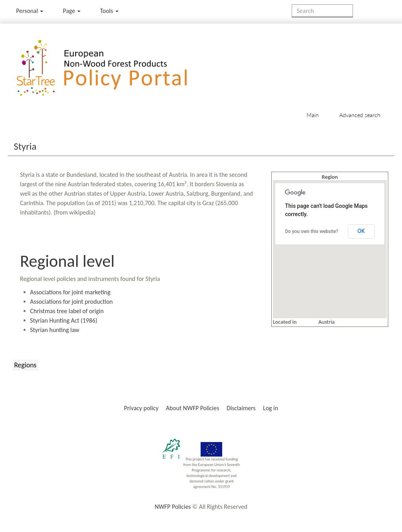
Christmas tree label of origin (67, 311)
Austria (326, 322)
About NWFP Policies (193, 408)
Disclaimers (241, 408)
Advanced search (360, 115)
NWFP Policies (173, 507)
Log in (270, 408)
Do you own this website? (312, 231)
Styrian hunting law (55, 330)
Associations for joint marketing (70, 292)
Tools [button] (109, 11)
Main (313, 115)
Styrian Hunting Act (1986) (64, 320)
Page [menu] (72, 11)
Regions (25, 365)
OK (361, 231)
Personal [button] (30, 11)
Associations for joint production (72, 302)
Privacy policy (141, 408)
